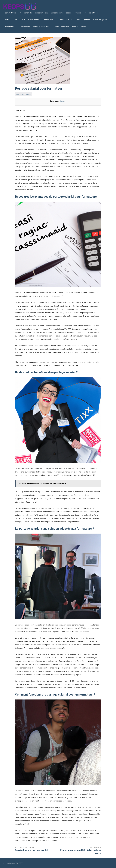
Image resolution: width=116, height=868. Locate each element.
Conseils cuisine (49, 20)
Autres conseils (11, 20)
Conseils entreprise (92, 13)
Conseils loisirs (57, 13)
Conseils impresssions (42, 27)
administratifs (11, 13)
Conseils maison (41, 13)
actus (23, 20)
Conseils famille (26, 13)
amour (84, 27)
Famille (75, 27)
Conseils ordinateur (61, 27)
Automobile (10, 27)
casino (69, 13)
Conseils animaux (66, 20)
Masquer (63, 101)
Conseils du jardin (100, 20)
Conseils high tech (83, 20)
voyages (78, 13)
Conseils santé (34, 20)
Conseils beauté (24, 27)
